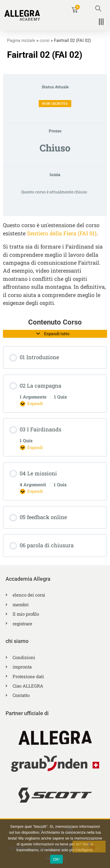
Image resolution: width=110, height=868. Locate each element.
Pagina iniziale (21, 40)
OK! (56, 859)
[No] (89, 847)
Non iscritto (55, 103)
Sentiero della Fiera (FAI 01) (62, 233)
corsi (45, 40)
